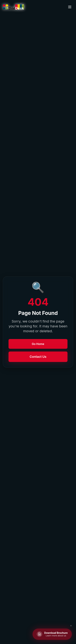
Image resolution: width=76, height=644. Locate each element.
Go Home (38, 344)
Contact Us (38, 357)
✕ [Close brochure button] (71, 626)
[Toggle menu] (70, 7)
